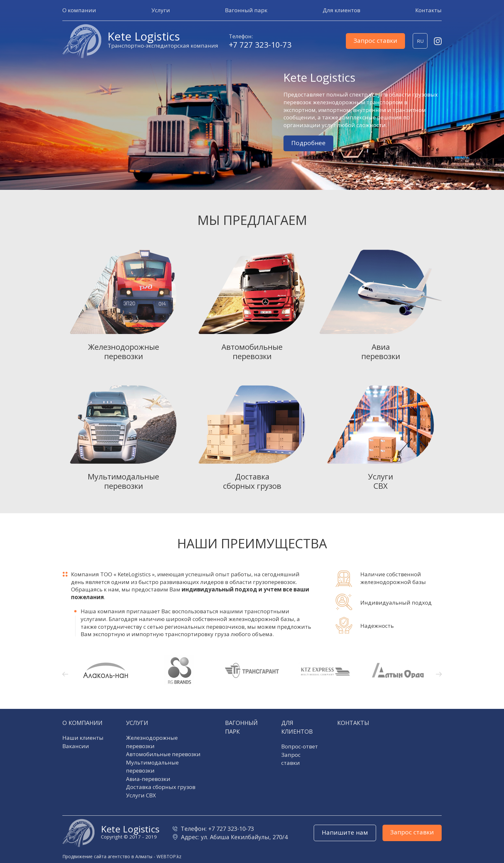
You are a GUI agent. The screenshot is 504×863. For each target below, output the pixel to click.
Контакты (353, 723)
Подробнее (308, 143)
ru (420, 41)
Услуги (137, 723)
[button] (79, 10)
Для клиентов (297, 727)
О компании (82, 723)
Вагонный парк (241, 727)
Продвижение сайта (84, 856)
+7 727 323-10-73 (260, 45)
